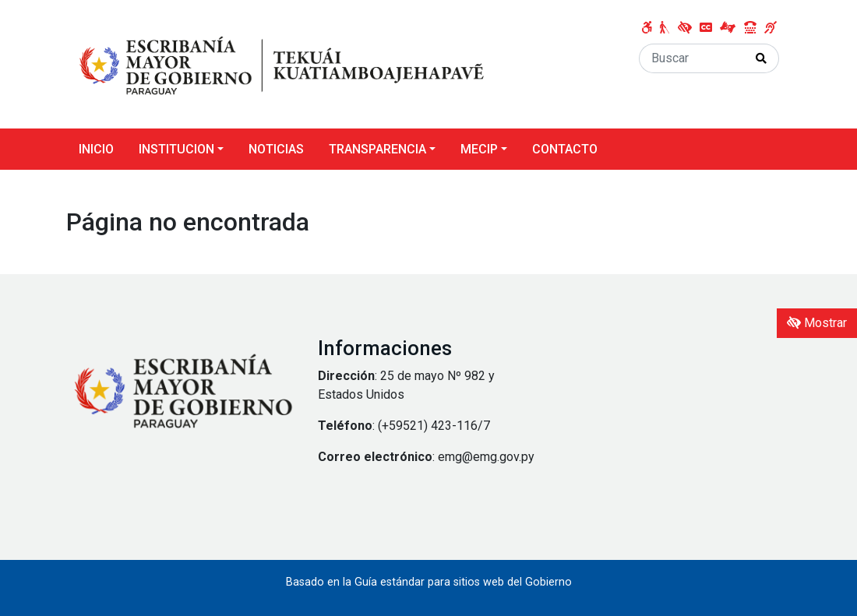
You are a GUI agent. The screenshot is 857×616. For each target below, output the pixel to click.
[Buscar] (692, 58)
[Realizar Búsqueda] (762, 58)
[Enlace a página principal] (281, 63)
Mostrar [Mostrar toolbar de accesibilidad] (817, 323)
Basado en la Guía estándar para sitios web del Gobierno (429, 582)
